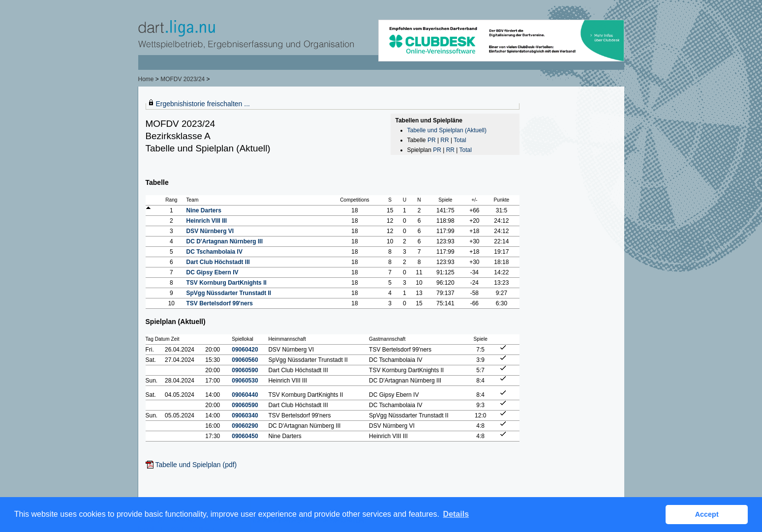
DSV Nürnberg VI (210, 231)
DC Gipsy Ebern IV (212, 272)
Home (146, 79)
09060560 (245, 360)
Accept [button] (707, 514)
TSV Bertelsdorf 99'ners (219, 303)
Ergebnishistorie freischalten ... (203, 104)
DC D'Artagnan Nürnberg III (224, 241)
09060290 (245, 426)
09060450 (245, 436)
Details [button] (456, 514)
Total (460, 140)
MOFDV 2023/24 (183, 79)
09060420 (245, 350)
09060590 (245, 370)
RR (444, 140)
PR (432, 140)
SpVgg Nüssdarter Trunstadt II (229, 293)
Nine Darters (203, 210)
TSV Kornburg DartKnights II (226, 283)
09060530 (245, 381)
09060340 (245, 415)
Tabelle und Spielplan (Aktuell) (447, 130)
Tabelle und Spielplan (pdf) (196, 465)
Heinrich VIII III (206, 221)
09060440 (245, 395)
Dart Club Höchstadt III (218, 262)
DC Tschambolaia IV (214, 252)
